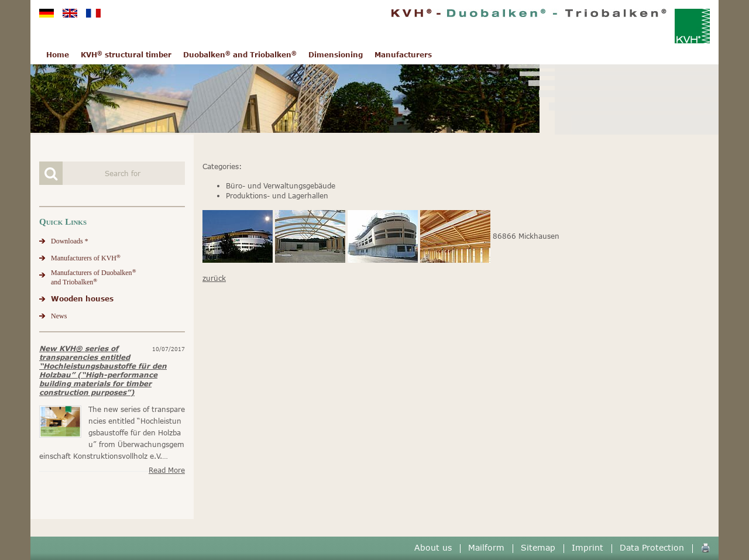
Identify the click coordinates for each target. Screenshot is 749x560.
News (59, 316)
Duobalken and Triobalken (240, 55)
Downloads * (70, 241)
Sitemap (538, 547)
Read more (167, 470)
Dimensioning (336, 55)
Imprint (587, 547)
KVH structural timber (126, 55)
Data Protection (652, 547)
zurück (214, 278)
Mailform (486, 547)
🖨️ (705, 547)
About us (433, 547)
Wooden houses (82, 299)
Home (58, 55)
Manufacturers (403, 55)
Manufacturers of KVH (86, 258)
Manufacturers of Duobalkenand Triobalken (93, 277)
